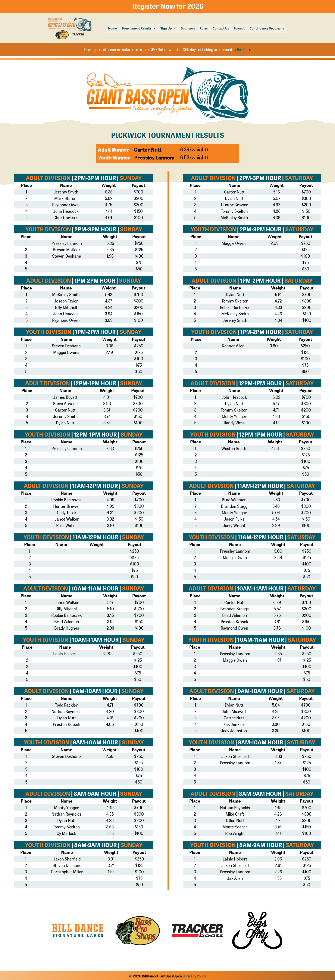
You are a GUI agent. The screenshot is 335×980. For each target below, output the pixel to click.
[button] (139, 28)
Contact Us (221, 28)
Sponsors (188, 28)
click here (243, 49)
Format (239, 28)
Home (113, 28)
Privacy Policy (195, 975)
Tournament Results (139, 28)
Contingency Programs (267, 28)
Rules (204, 28)
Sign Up (169, 28)
